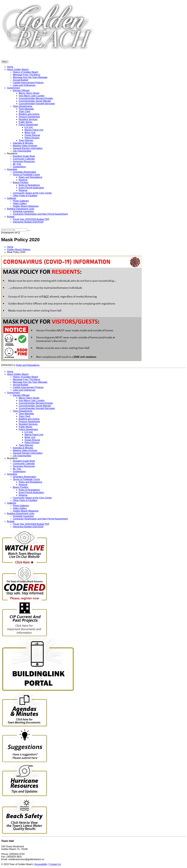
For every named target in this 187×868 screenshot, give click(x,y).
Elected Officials (21, 395)
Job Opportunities (22, 151)
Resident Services (28, 424)
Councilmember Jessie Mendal (35, 406)
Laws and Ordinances (24, 390)
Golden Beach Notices (19, 249)
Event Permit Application (31, 188)
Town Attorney (26, 140)
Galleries (12, 198)
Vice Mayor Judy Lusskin (32, 400)
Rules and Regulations (30, 177)
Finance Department (29, 422)
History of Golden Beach (25, 377)
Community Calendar (24, 159)
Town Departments (23, 411)
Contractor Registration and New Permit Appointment (40, 214)
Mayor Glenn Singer (29, 398)
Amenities (12, 169)
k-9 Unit (29, 127)
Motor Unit (30, 133)
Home (10, 247)
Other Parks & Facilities (25, 196)
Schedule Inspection (23, 211)
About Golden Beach (18, 374)
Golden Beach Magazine (26, 206)
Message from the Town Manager (30, 382)
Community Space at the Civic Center (32, 193)
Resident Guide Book (24, 156)
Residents (12, 154)
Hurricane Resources (24, 161)
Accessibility (41, 864)
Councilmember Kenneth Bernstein (37, 408)
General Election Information (28, 148)
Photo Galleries (21, 201)
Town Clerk (24, 416)
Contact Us (55, 864)
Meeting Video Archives (25, 146)
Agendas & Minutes (23, 143)
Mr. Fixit (17, 164)
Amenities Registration (25, 172)
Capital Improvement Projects (28, 387)
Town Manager (26, 414)
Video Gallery (20, 203)
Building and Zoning (29, 419)
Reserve (23, 180)
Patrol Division (32, 138)
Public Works (25, 122)
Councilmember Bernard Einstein (36, 403)
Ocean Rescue (32, 135)
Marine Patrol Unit (34, 130)
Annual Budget (21, 385)
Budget (11, 217)
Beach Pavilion (21, 182)
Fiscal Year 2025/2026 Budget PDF (31, 219)
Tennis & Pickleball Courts (26, 175)
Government (13, 393)
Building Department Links (21, 209)
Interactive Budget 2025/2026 (28, 222)
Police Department (28, 125)
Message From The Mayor (27, 379)
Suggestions (19, 167)
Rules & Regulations (29, 185)
